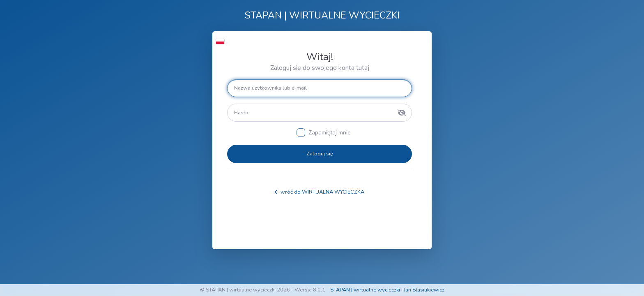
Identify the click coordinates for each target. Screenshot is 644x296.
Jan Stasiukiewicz (424, 290)
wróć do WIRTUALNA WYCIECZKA (320, 192)
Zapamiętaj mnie (330, 133)
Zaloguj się (320, 154)
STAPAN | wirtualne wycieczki (365, 290)
